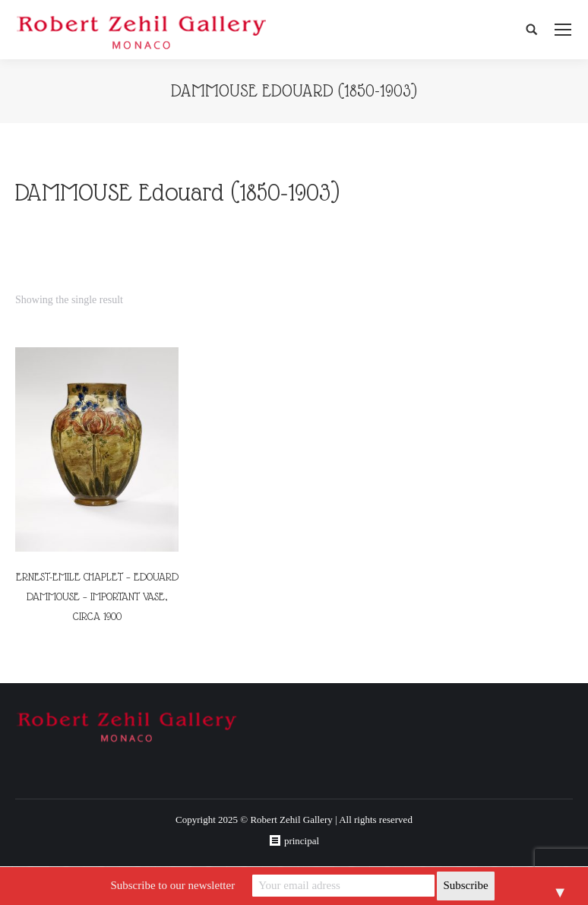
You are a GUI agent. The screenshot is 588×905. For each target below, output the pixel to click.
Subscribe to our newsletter (172, 885)
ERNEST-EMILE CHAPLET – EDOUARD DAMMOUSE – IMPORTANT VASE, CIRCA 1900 (97, 596)
